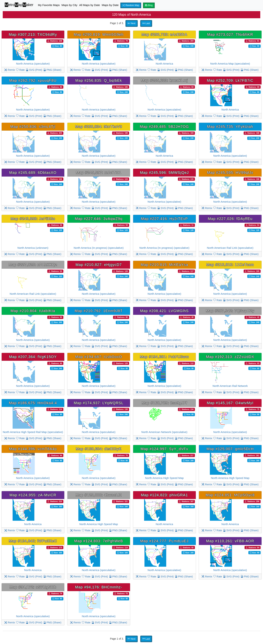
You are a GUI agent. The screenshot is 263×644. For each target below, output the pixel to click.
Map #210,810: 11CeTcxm (230, 265)
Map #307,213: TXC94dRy (33, 34)
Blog (149, 5)
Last (146, 23)
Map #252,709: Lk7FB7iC (230, 80)
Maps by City (69, 5)
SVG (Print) (34, 70)
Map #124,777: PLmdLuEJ (164, 541)
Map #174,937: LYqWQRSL (99, 403)
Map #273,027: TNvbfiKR (230, 34)
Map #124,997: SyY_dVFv (164, 449)
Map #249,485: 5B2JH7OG (164, 127)
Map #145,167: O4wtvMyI (230, 403)
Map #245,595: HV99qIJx (230, 173)
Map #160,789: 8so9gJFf (164, 403)
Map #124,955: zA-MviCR (33, 495)
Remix (10, 70)
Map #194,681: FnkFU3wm (164, 357)
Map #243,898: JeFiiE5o (33, 219)
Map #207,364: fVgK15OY (33, 357)
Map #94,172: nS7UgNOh (33, 587)
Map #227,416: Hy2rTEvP (164, 219)
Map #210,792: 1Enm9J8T (99, 311)
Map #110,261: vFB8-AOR (230, 541)
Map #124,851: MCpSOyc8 (230, 495)
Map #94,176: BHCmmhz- (99, 587)
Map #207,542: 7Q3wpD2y (230, 311)
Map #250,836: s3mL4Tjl (33, 127)
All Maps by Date (90, 5)
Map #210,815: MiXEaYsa (164, 265)
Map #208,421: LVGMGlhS (164, 311)
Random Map (131, 5)
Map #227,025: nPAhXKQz (33, 265)
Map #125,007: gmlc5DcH (230, 449)
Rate (20, 70)
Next (131, 23)
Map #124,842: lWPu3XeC (33, 541)
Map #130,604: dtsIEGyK (99, 449)
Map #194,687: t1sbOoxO (99, 357)
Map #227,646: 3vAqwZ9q (99, 219)
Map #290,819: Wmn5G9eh (99, 34)
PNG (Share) (52, 70)
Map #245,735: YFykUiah (230, 127)
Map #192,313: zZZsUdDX (230, 357)
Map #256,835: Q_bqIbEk (99, 80)
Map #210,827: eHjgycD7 (99, 265)
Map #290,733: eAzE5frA (164, 34)
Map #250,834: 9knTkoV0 (99, 127)
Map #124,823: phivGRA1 (164, 495)
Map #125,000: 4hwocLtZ (99, 495)
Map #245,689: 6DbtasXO (33, 173)
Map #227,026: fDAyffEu (230, 219)
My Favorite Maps (49, 5)
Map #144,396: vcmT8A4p (33, 449)
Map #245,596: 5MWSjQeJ (164, 173)
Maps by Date (110, 5)
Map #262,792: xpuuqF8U (33, 80)
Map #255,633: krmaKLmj (164, 80)
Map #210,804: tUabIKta (33, 311)
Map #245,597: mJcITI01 (99, 173)
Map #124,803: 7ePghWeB (99, 541)
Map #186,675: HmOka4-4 (33, 403)
